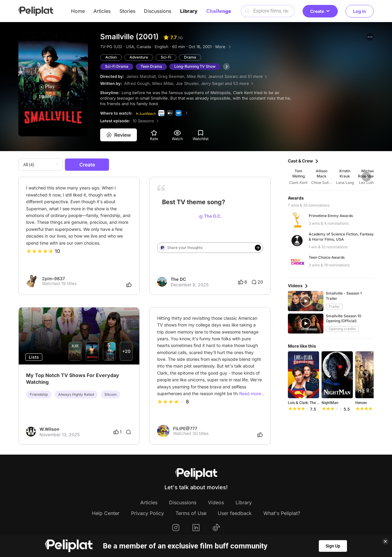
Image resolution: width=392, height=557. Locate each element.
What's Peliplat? (282, 513)
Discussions (158, 11)
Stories (127, 11)
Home (78, 11)
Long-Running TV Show (195, 66)
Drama (190, 57)
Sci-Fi (166, 57)
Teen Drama (151, 66)
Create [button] (320, 11)
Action (111, 57)
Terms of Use (191, 513)
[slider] (40, 251)
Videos (216, 502)
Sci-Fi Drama (117, 66)
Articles (102, 11)
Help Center (106, 513)
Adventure (139, 57)
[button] (370, 37)
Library (189, 11)
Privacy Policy (147, 513)
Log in (360, 11)
